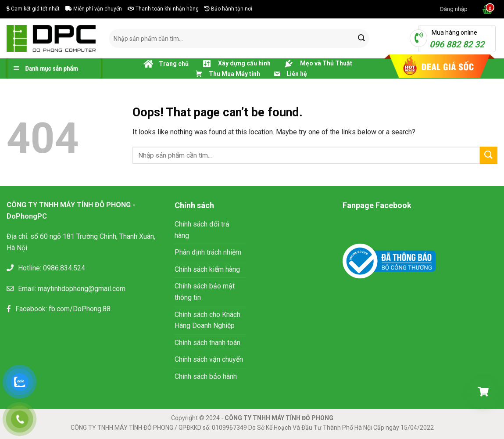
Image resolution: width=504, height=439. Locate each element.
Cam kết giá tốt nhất (33, 9)
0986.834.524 (64, 268)
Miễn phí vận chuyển (94, 9)
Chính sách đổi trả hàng (202, 230)
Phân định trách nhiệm (208, 252)
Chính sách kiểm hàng (207, 269)
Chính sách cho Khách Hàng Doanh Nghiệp (207, 320)
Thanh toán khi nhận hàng (163, 9)
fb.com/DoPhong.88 (80, 309)
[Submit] (361, 39)
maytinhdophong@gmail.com (82, 289)
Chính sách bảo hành (206, 376)
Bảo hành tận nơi (228, 9)
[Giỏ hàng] (483, 392)
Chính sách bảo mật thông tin (205, 292)
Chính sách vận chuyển (209, 359)
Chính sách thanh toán (207, 343)
